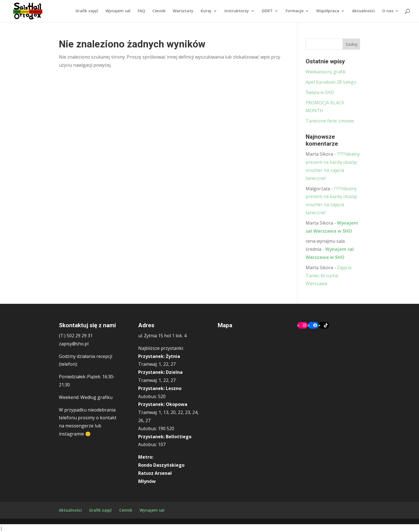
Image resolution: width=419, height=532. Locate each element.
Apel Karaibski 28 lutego (331, 82)
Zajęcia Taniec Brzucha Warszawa (329, 276)
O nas (388, 11)
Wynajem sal (118, 11)
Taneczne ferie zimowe (330, 121)
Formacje (295, 11)
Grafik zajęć (87, 11)
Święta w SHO (320, 92)
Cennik (159, 11)
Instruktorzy (237, 11)
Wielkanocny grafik (326, 72)
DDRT (267, 11)
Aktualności (363, 11)
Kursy (206, 11)
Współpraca (328, 11)
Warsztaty (183, 11)
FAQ (141, 11)
